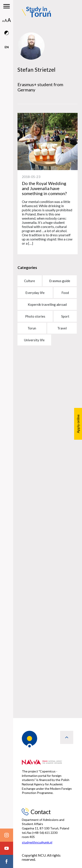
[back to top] (67, 737)
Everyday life (35, 293)
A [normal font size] (3, 21)
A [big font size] (9, 20)
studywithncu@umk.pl (37, 842)
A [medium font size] (6, 20)
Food (65, 293)
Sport (65, 316)
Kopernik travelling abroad (47, 304)
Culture (30, 281)
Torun (32, 328)
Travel (62, 328)
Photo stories (35, 316)
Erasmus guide (60, 281)
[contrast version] (7, 38)
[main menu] (7, 7)
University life (34, 340)
